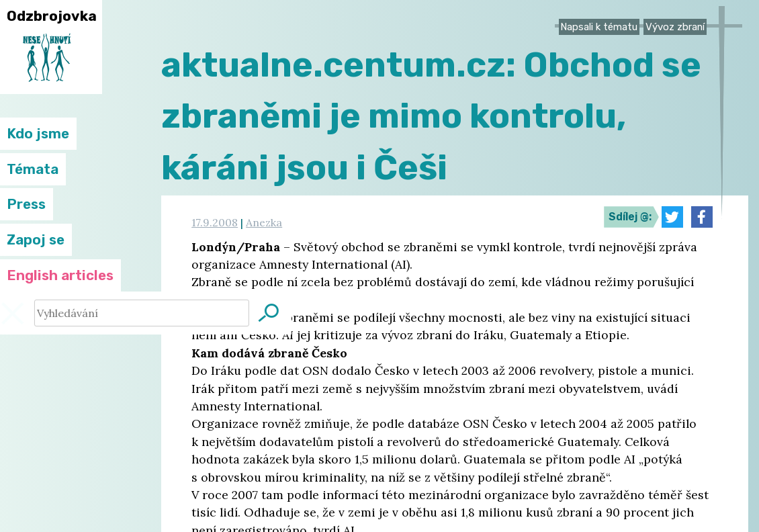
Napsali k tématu (599, 27)
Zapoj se (36, 240)
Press (26, 204)
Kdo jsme (38, 134)
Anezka (264, 222)
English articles (60, 275)
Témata (33, 169)
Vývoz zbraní (675, 27)
